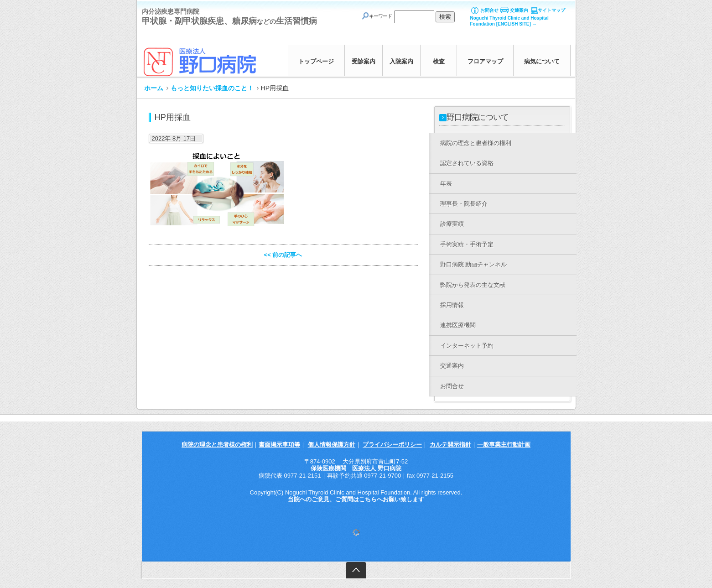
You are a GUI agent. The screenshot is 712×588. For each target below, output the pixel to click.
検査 (439, 61)
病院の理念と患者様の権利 (217, 445)
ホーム (154, 88)
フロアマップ (485, 61)
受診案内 (364, 61)
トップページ (316, 61)
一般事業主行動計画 (504, 445)
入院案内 (401, 61)
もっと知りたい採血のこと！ (212, 88)
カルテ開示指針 (450, 445)
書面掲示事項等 (279, 445)
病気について (542, 61)
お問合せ (489, 10)
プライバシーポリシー (392, 445)
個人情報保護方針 (332, 445)
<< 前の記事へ (283, 255)
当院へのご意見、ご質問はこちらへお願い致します (356, 499)
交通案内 (519, 10)
